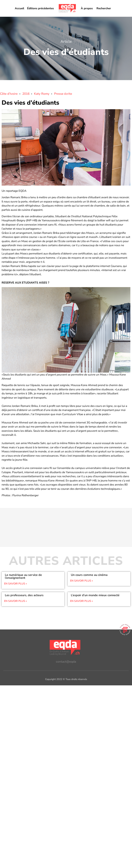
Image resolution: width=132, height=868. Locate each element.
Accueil (19, 8)
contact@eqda (66, 662)
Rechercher (104, 8)
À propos (87, 8)
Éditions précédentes (40, 8)
